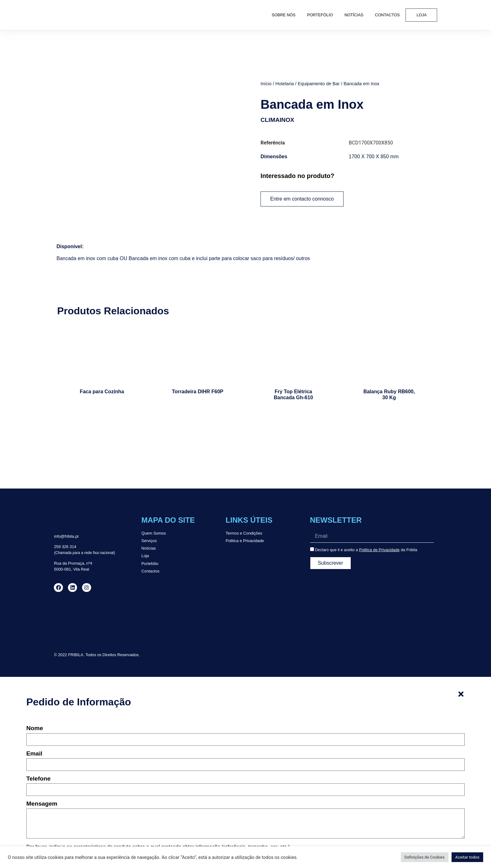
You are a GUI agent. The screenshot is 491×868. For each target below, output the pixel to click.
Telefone (38, 779)
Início (266, 84)
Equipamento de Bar (319, 84)
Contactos (387, 15)
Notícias (354, 15)
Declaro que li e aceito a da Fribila (366, 550)
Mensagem (42, 804)
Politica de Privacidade (379, 550)
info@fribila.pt (66, 536)
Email (34, 754)
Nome (35, 728)
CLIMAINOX (277, 120)
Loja (422, 15)
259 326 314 (65, 547)
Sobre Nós (284, 15)
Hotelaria (284, 84)
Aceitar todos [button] (467, 857)
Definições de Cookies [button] (425, 857)
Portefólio (320, 15)
